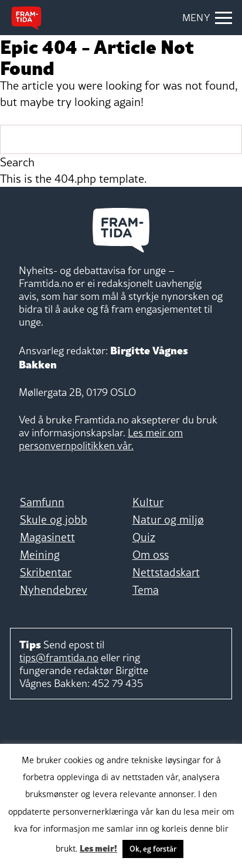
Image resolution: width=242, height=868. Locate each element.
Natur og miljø (168, 520)
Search (17, 162)
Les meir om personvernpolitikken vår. (101, 439)
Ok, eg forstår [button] (153, 849)
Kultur (148, 502)
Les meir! (98, 848)
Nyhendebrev (54, 590)
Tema (146, 590)
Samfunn (42, 502)
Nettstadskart (166, 572)
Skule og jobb (54, 520)
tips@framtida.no (59, 657)
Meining (40, 555)
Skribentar (46, 572)
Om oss (151, 555)
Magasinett (47, 537)
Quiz (144, 537)
